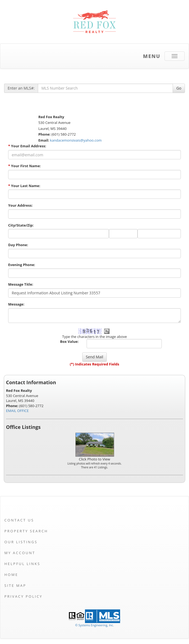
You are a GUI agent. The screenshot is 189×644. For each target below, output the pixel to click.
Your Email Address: (27, 146)
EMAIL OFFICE (17, 411)
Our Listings (21, 542)
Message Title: (21, 284)
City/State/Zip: (21, 225)
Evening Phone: (22, 265)
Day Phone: (18, 245)
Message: (16, 304)
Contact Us (19, 520)
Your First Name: (25, 166)
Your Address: (20, 205)
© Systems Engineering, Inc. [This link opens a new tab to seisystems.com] (94, 625)
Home (11, 575)
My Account (20, 553)
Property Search (26, 531)
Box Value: (69, 341)
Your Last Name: (24, 186)
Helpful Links (22, 564)
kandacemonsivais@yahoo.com (76, 140)
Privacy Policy (23, 596)
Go (179, 88)
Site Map (15, 585)
